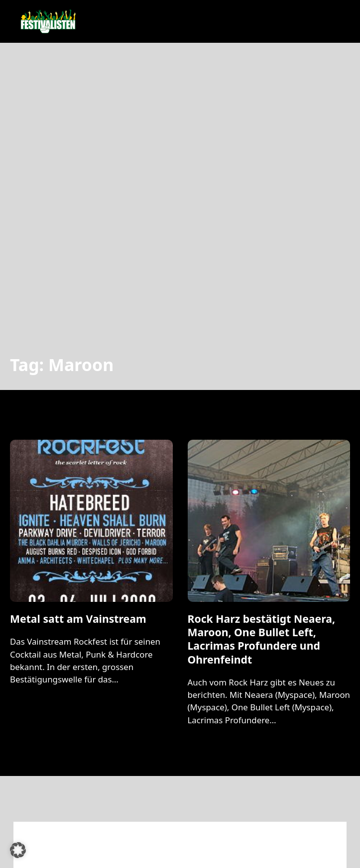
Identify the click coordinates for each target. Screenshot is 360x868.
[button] (18, 850)
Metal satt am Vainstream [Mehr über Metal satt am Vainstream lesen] (78, 619)
